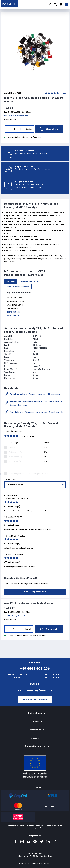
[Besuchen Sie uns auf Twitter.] (42, 842)
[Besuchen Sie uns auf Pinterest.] (35, 842)
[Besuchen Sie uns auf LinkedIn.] (48, 842)
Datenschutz (47, 863)
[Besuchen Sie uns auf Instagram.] (22, 842)
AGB (29, 863)
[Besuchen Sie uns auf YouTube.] (29, 842)
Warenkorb (49, 129)
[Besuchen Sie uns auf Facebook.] (15, 842)
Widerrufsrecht (37, 863)
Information (35, 730)
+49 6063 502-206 (35, 669)
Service (35, 721)
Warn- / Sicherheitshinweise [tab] (18, 287)
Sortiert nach (10, 479)
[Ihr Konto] (50, 4)
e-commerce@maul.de (31, 187)
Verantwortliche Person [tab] (29, 281)
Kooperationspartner (35, 746)
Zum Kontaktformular (35, 699)
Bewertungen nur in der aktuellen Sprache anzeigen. (30, 473)
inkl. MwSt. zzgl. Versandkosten (16, 116)
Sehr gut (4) (14, 443)
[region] (35, 51)
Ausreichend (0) (15, 457)
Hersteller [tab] (11, 281)
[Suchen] (55, 4)
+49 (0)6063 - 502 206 (33, 184)
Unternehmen (35, 713)
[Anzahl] (14, 129)
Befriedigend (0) (16, 452)
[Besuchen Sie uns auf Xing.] (55, 842)
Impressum (23, 863)
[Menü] (66, 4)
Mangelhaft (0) (15, 461)
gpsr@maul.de (13, 312)
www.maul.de (13, 315)
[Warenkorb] (61, 4)
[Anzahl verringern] (8, 129)
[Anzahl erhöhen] (21, 129)
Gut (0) (12, 447)
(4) (64, 93)
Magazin (35, 738)
